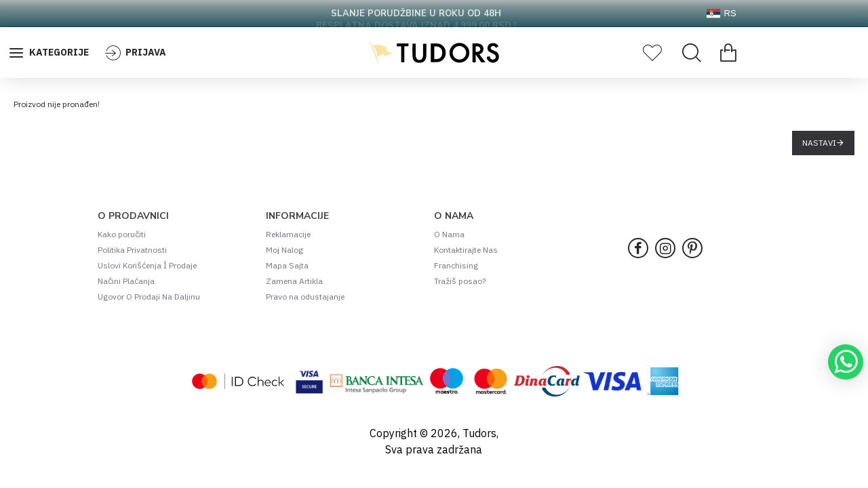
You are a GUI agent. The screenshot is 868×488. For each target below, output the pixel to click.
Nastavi (819, 143)
